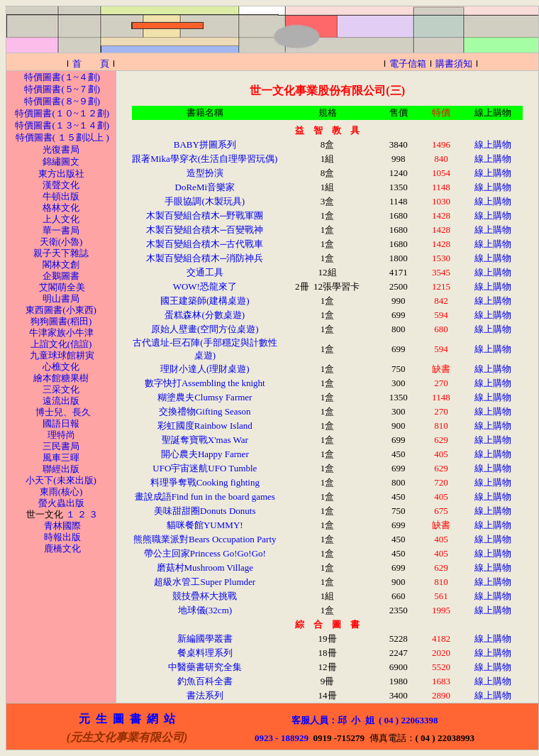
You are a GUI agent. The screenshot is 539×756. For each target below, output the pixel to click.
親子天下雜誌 (61, 253)
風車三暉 (61, 458)
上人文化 (61, 219)
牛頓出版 (61, 196)
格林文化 (61, 208)
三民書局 (61, 446)
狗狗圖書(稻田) (61, 321)
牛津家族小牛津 (61, 333)
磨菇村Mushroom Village (205, 568)
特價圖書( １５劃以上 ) (62, 137)
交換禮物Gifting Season (205, 411)
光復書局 (61, 149)
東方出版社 (61, 174)
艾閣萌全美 (62, 287)
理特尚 (61, 435)
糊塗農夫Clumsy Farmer (205, 397)
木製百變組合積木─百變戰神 (205, 230)
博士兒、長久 (63, 412)
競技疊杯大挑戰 (205, 596)
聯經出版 (61, 469)
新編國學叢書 (205, 639)
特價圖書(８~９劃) (62, 101)
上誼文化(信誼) (61, 344)
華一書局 (61, 230)
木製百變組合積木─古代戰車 (205, 244)
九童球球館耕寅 (62, 355)
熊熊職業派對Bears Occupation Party (205, 539)
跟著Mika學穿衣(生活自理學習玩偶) (205, 159)
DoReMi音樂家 (205, 187)
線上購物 (493, 144)
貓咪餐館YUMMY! (205, 525)
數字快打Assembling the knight (205, 383)
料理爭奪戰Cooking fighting (205, 482)
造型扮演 (205, 173)
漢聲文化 (61, 185)
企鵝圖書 (61, 276)
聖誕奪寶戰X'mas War (205, 440)
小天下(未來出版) (60, 480)
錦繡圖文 (61, 161)
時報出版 (62, 537)
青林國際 (62, 526)
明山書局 (61, 298)
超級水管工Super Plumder (205, 582)
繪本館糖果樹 (61, 378)
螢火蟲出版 (61, 503)
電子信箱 (408, 64)
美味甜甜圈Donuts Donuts (205, 511)
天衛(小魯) (61, 242)
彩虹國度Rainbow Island (205, 426)
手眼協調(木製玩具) (205, 201)
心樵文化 (61, 367)
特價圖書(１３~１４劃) (62, 125)
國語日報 (61, 423)
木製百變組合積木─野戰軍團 (205, 215)
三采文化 (61, 389)
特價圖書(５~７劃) (62, 89)
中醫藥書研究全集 (205, 667)
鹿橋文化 (62, 548)
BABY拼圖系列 (205, 144)
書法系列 (205, 695)
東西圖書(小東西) (61, 310)
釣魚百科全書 (205, 681)
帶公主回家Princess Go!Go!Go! (205, 553)
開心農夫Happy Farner (205, 454)
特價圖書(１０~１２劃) (62, 113)
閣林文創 (61, 264)
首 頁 (91, 64)
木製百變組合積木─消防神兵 (205, 258)
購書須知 (454, 64)
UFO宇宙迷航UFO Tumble (205, 468)
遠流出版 (61, 401)
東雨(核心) (61, 492)
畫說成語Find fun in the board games (205, 497)
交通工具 (205, 272)
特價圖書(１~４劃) (62, 77)
